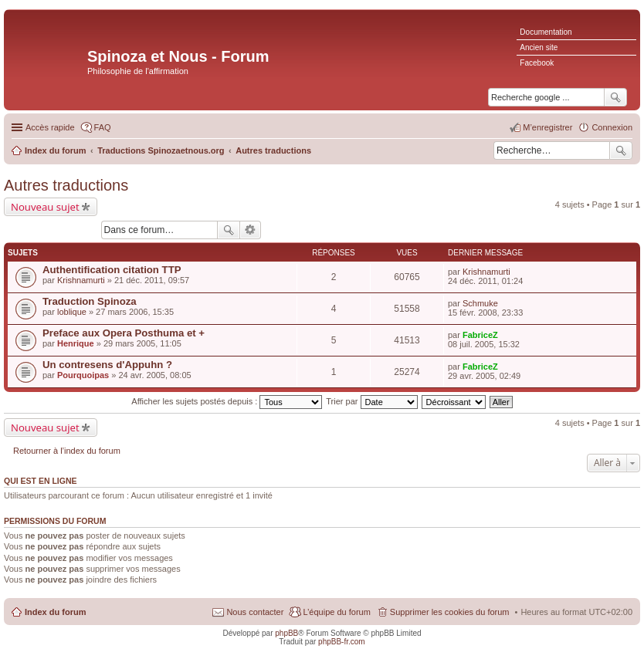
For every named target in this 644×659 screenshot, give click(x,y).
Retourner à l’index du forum (67, 451)
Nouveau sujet (45, 207)
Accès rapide (50, 127)
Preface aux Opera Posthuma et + (124, 333)
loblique (72, 312)
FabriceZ (480, 335)
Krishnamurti (81, 280)
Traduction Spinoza (90, 301)
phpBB (286, 633)
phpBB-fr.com (342, 642)
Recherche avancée (251, 230)
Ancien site (539, 47)
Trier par (371, 401)
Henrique (76, 343)
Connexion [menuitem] (612, 127)
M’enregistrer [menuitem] (547, 127)
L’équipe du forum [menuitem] (336, 612)
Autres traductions (66, 185)
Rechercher (621, 150)
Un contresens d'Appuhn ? (107, 365)
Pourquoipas (83, 375)
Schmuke (480, 303)
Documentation (546, 32)
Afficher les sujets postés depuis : (227, 401)
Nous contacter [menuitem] (255, 612)
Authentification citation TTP (112, 270)
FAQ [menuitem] (103, 127)
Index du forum (55, 612)
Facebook (537, 63)
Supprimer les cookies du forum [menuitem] (450, 612)
